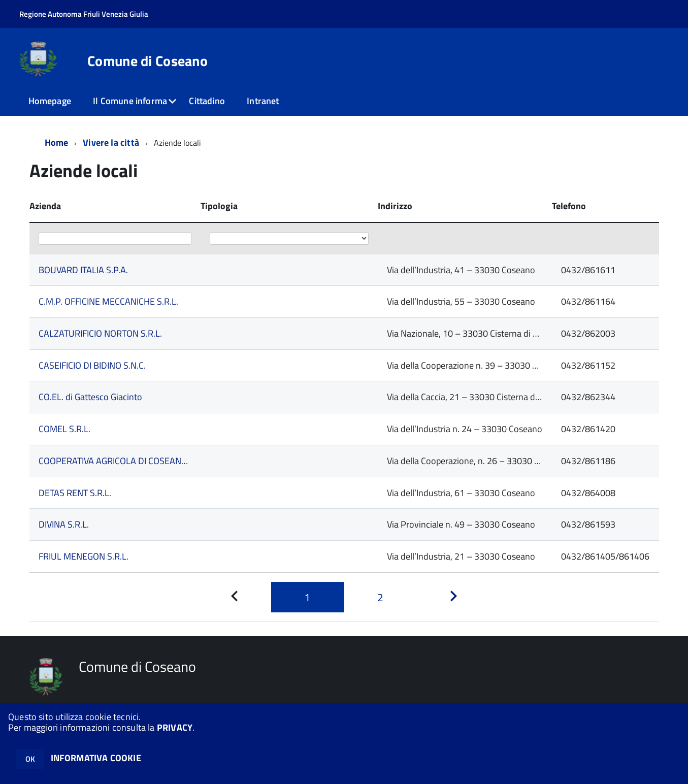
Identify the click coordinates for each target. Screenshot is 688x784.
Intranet (263, 101)
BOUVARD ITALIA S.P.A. (83, 270)
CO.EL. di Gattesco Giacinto (90, 397)
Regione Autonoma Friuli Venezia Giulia (84, 14)
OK (30, 759)
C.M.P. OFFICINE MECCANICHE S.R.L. (108, 301)
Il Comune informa (130, 101)
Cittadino (207, 101)
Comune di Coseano (148, 61)
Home (57, 142)
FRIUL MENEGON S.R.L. (84, 556)
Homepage (50, 101)
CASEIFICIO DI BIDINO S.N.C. (92, 365)
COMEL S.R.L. (64, 429)
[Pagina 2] (381, 597)
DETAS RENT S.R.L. (75, 493)
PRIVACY (175, 727)
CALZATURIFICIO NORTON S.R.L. (100, 333)
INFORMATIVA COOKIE (96, 758)
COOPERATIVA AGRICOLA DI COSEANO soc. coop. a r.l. (142, 461)
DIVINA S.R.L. (64, 524)
